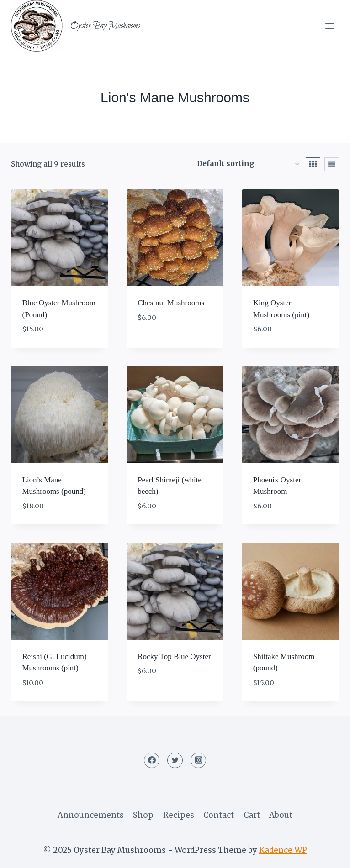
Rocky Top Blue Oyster (174, 656)
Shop (143, 815)
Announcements (91, 815)
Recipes (179, 815)
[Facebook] (152, 760)
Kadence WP (283, 850)
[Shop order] (248, 164)
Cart (252, 815)
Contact (219, 815)
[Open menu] (330, 26)
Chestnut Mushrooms (171, 303)
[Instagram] (198, 760)
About (281, 815)
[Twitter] (175, 760)
